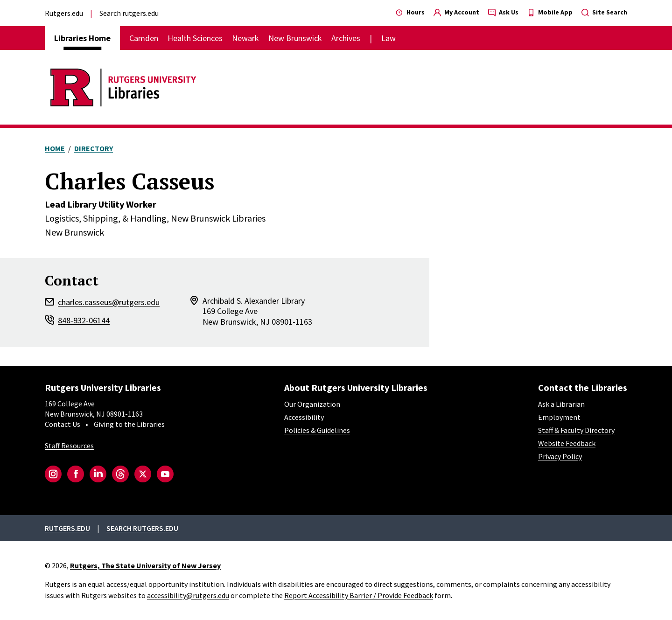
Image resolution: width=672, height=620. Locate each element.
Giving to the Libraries (129, 424)
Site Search (604, 12)
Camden (144, 38)
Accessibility (304, 417)
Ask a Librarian (561, 404)
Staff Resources (69, 446)
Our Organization (312, 404)
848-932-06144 (84, 320)
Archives (346, 38)
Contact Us (63, 424)
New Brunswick (295, 38)
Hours (410, 12)
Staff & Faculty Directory (576, 430)
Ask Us (503, 12)
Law (388, 38)
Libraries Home (82, 38)
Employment (559, 417)
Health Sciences (195, 38)
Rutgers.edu (64, 13)
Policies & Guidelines (317, 430)
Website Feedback (567, 443)
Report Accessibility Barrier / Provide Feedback (359, 595)
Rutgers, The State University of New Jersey (145, 565)
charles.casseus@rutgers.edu (109, 302)
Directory (94, 148)
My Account (456, 12)
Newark (245, 38)
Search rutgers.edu (129, 13)
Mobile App (550, 12)
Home (55, 148)
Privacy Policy (560, 456)
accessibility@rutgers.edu (188, 595)
